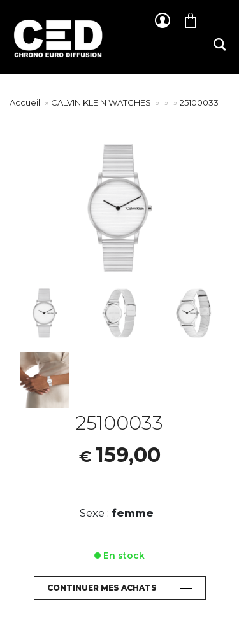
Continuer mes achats (102, 588)
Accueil (25, 102)
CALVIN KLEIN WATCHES (102, 102)
